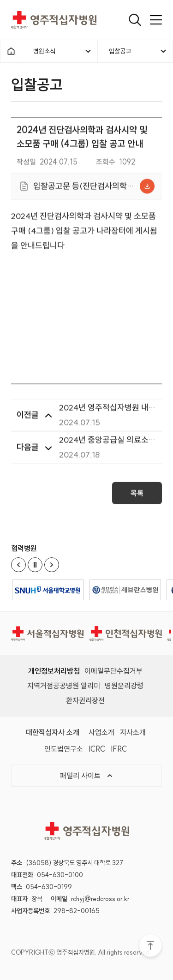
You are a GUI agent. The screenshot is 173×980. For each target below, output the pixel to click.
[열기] (135, 20)
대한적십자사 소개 (53, 732)
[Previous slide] (18, 565)
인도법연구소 (64, 749)
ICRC (97, 749)
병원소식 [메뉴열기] (63, 51)
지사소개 (133, 732)
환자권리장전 (85, 700)
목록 (137, 496)
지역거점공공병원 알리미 (64, 686)
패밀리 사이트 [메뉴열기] (87, 776)
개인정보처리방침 (54, 671)
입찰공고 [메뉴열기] (138, 51)
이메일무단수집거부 (113, 671)
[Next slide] (52, 565)
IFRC (119, 749)
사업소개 (101, 732)
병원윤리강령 (124, 686)
